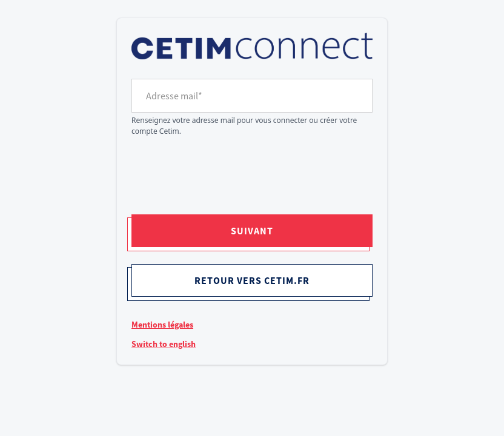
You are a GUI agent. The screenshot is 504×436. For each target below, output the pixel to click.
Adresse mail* (174, 96)
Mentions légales (162, 325)
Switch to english (164, 344)
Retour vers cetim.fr (252, 280)
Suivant (252, 231)
